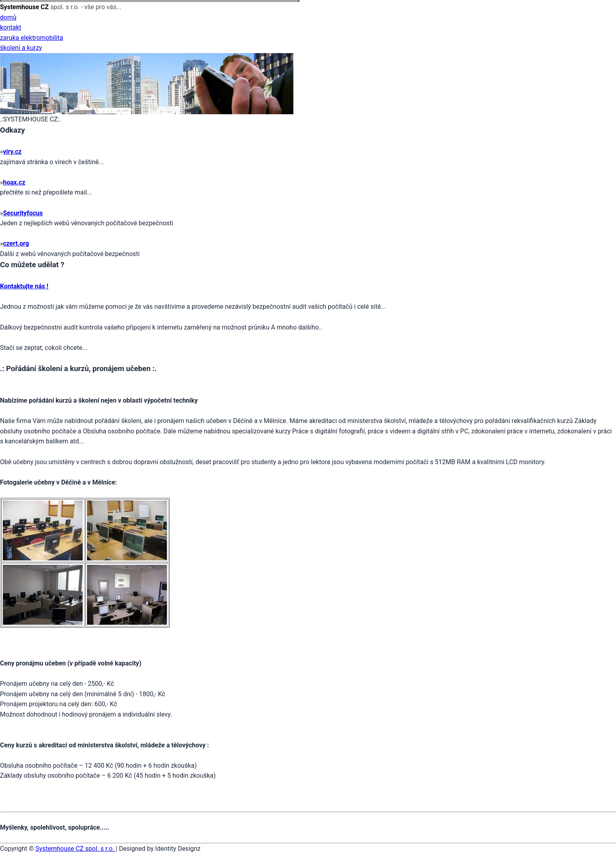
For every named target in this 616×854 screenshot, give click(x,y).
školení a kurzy (21, 48)
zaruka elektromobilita (32, 38)
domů (8, 17)
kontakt (11, 27)
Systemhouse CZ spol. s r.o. (76, 849)
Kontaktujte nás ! (24, 286)
